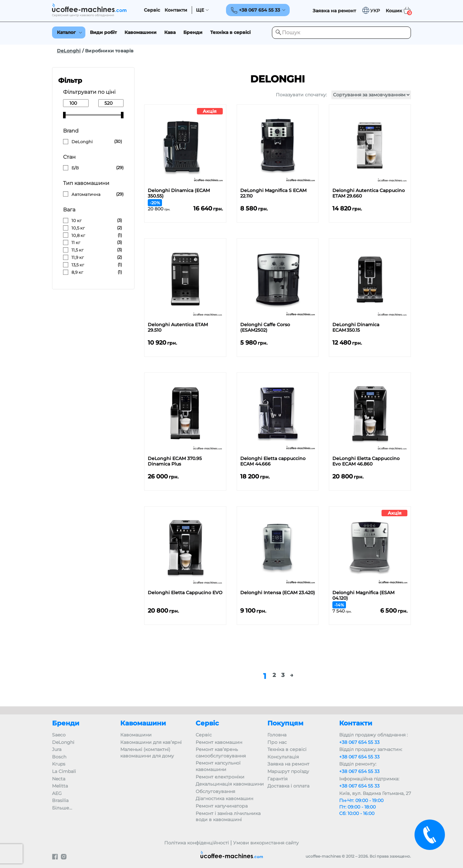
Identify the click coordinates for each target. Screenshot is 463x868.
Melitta (60, 786)
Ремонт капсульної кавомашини (218, 766)
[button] (371, 11)
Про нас (277, 742)
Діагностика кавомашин (224, 798)
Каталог (66, 32)
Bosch (59, 757)
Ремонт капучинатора (222, 806)
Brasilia (60, 800)
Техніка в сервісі (230, 32)
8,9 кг (77, 272)
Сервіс (152, 10)
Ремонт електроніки (220, 777)
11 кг (76, 242)
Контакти (176, 10)
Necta (59, 779)
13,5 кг (78, 265)
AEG (57, 793)
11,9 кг (78, 257)
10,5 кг (78, 228)
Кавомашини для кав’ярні (151, 742)
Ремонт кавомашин (219, 742)
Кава (170, 32)
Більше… (62, 808)
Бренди (193, 32)
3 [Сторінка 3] (283, 675)
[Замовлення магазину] (371, 95)
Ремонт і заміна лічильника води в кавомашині (228, 817)
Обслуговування (215, 791)
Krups (59, 764)
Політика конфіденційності (197, 843)
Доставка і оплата (288, 786)
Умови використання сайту (266, 843)
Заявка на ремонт (288, 764)
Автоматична (86, 194)
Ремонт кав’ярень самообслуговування (221, 753)
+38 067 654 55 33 (359, 742)
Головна (277, 735)
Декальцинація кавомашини (230, 784)
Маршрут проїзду (288, 771)
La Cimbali (64, 771)
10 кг (76, 220)
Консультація (283, 757)
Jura (57, 749)
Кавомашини (140, 32)
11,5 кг (77, 250)
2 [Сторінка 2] (274, 675)
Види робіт (103, 32)
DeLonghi (69, 51)
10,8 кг (78, 235)
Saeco (59, 735)
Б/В (75, 168)
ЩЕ (200, 10)
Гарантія (277, 779)
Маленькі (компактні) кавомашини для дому (147, 753)
